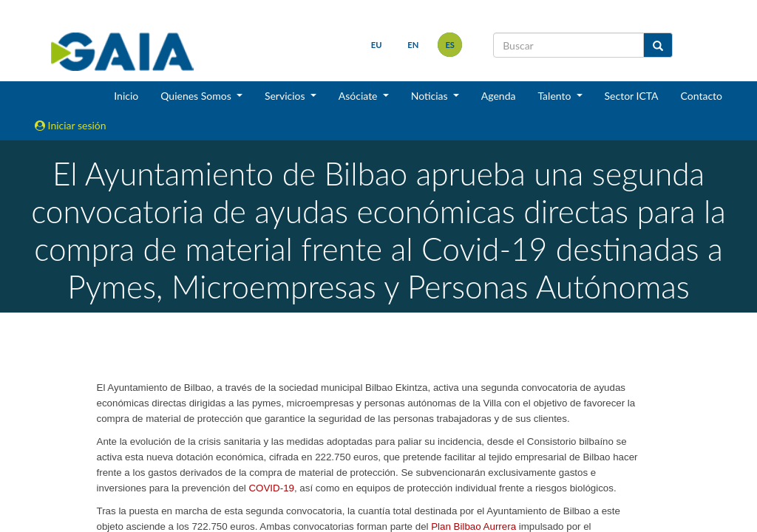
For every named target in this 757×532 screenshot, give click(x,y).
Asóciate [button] (359, 96)
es (450, 45)
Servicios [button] (286, 96)
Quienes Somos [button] (197, 96)
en (413, 45)
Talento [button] (556, 96)
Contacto (702, 96)
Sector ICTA (632, 96)
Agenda (499, 96)
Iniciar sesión (71, 125)
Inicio (126, 96)
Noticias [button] (431, 96)
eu (377, 45)
